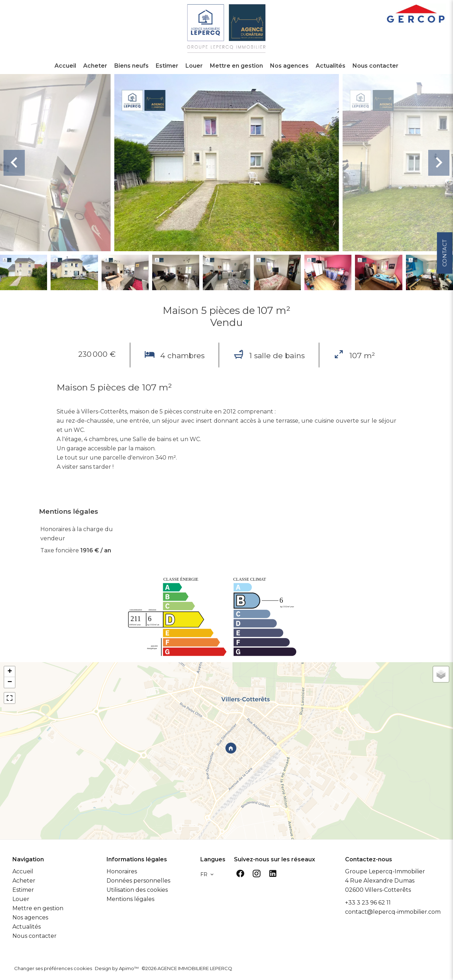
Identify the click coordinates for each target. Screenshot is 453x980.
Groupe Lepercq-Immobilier (385, 871)
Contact (444, 251)
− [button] (10, 682)
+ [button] (10, 672)
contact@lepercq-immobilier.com (393, 912)
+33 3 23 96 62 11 (368, 903)
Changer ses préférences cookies (53, 968)
